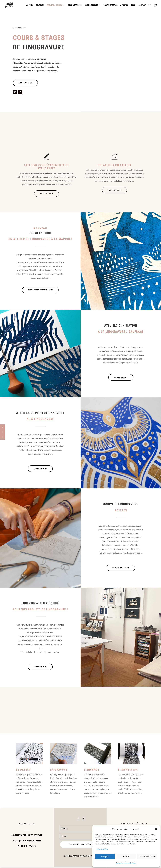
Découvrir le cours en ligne (40, 291)
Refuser (126, 856)
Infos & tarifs (74, 5)
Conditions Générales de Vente (27, 836)
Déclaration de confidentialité (126, 863)
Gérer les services (102, 849)
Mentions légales (27, 847)
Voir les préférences (147, 856)
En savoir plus (25, 84)
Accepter (105, 856)
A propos (124, 5)
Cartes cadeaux (110, 5)
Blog (133, 5)
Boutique (40, 5)
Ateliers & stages (54, 5)
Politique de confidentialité (27, 842)
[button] (156, 829)
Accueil (30, 5)
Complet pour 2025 (121, 569)
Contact (142, 5)
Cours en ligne (91, 5)
